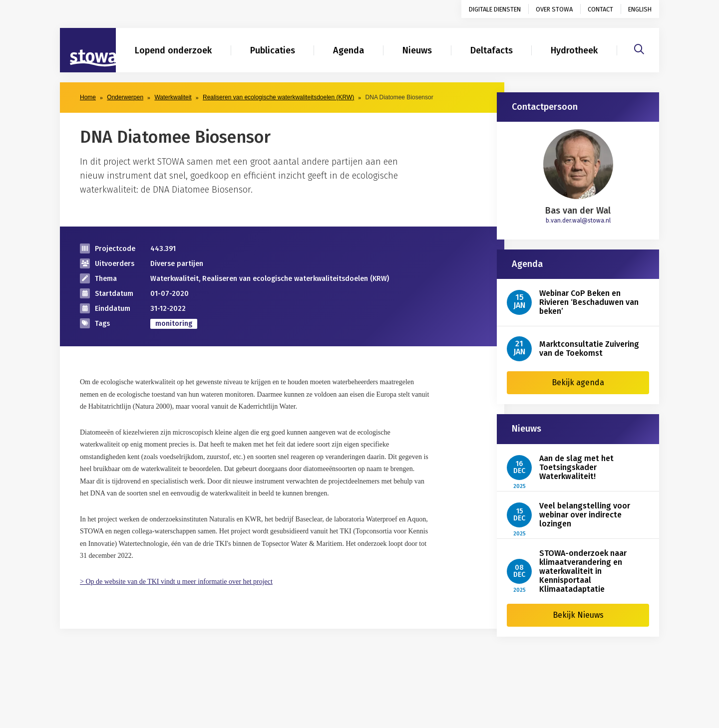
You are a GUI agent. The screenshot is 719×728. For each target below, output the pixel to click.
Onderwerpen (125, 97)
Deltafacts (492, 50)
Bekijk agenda (578, 382)
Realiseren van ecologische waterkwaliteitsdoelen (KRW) (278, 97)
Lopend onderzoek (173, 50)
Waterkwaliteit (173, 97)
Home (88, 97)
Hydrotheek (574, 50)
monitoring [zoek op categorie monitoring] (174, 324)
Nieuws (417, 50)
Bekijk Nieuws (578, 615)
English (640, 9)
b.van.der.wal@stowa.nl (578, 221)
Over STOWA (554, 9)
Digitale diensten (495, 9)
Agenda (349, 50)
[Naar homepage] (88, 50)
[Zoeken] (639, 48)
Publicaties (273, 50)
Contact (600, 9)
